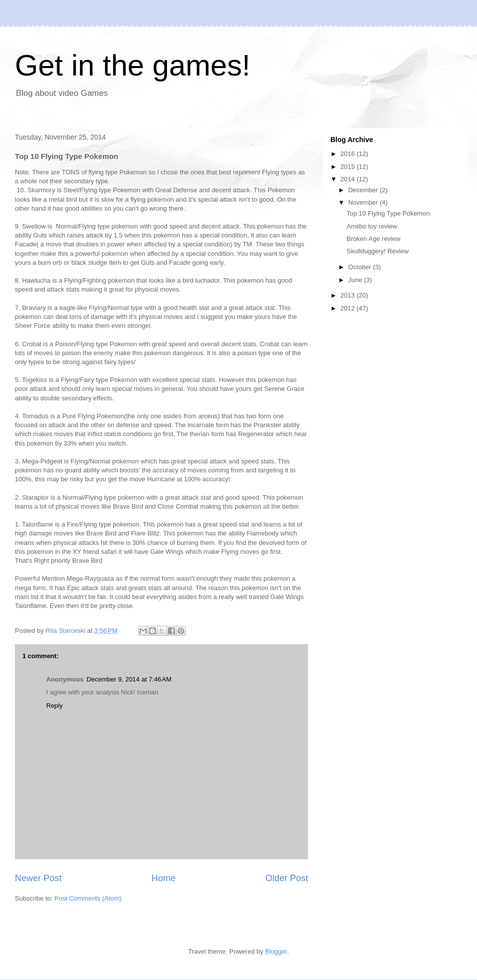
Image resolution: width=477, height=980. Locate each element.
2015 (349, 167)
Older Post (287, 878)
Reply (54, 706)
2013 (349, 295)
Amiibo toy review (372, 226)
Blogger (276, 951)
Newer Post (38, 878)
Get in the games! (133, 65)
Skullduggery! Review (377, 251)
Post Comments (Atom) (88, 898)
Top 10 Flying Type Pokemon (388, 213)
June (356, 280)
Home (164, 878)
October (361, 267)
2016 (349, 154)
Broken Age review (373, 239)
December (364, 190)
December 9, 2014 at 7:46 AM (129, 679)
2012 (349, 308)
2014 (349, 179)
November (364, 202)
